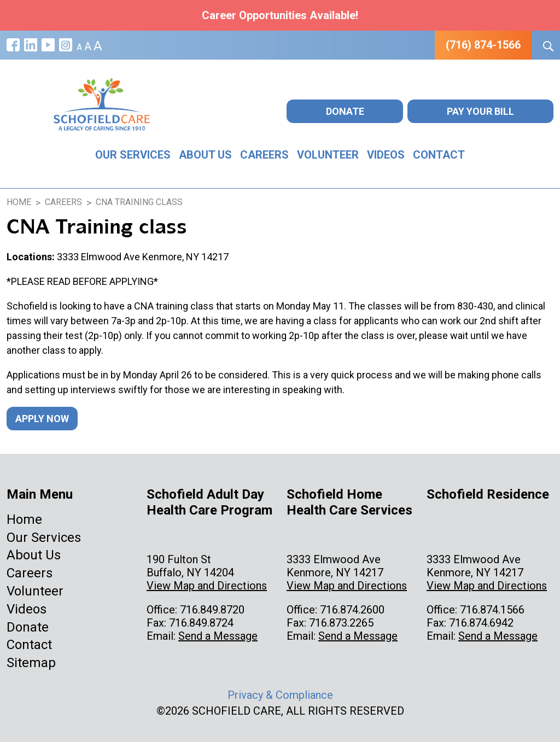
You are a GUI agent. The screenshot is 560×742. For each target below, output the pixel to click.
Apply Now (42, 419)
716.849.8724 (201, 623)
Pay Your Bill (480, 111)
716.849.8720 (212, 610)
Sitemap (31, 663)
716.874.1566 (492, 610)
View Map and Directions (207, 586)
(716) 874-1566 (483, 45)
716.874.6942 (481, 623)
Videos (386, 155)
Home (24, 519)
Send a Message (218, 636)
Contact (439, 155)
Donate (345, 111)
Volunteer (328, 155)
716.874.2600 (352, 610)
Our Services (133, 155)
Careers (264, 155)
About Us (205, 155)
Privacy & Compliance (280, 695)
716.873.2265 (341, 623)
